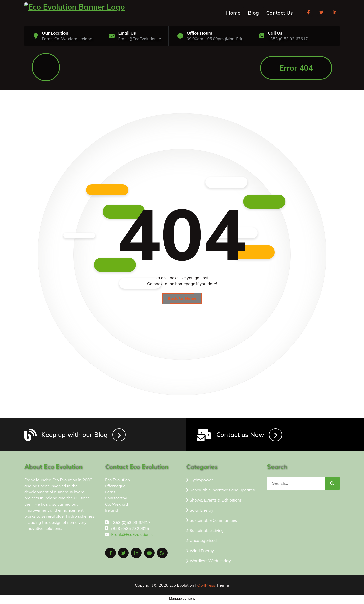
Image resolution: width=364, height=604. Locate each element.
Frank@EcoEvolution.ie (139, 39)
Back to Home (182, 299)
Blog (253, 13)
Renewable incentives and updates (222, 491)
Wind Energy (202, 552)
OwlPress (206, 587)
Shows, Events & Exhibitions (216, 502)
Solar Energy (201, 512)
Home (233, 13)
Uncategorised (203, 542)
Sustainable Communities (213, 522)
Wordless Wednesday (210, 562)
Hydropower (201, 481)
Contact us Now (241, 436)
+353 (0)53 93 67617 (288, 39)
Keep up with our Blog (76, 436)
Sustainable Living (207, 532)
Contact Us (280, 13)
